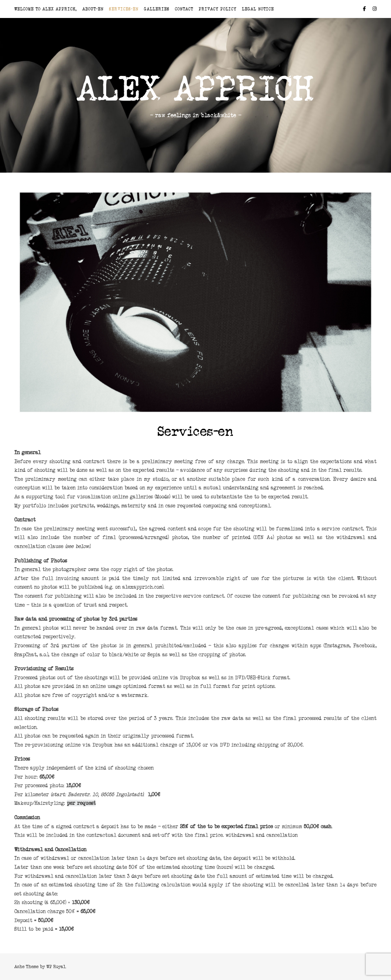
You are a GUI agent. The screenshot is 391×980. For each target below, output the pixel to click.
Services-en (124, 9)
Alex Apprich (196, 89)
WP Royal (56, 967)
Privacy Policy (218, 9)
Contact (184, 9)
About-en (93, 9)
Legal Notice (258, 9)
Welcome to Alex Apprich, (46, 9)
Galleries (157, 9)
